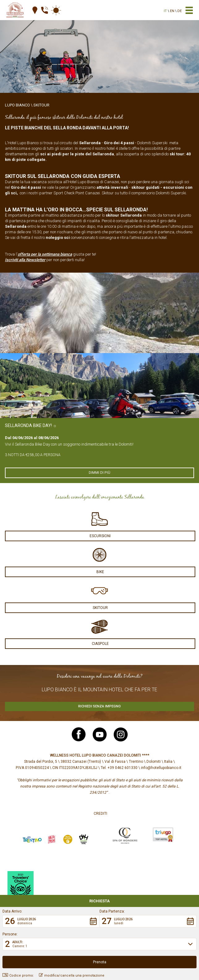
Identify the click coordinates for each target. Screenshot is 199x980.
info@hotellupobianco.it (161, 768)
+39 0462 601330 (123, 768)
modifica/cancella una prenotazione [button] (72, 975)
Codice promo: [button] (18, 975)
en (172, 11)
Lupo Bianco (17, 105)
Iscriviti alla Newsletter (25, 260)
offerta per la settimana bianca (45, 254)
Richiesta (99, 901)
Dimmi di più (99, 473)
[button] (51, 921)
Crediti (100, 814)
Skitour (41, 105)
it (165, 11)
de (180, 11)
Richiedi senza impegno (99, 706)
